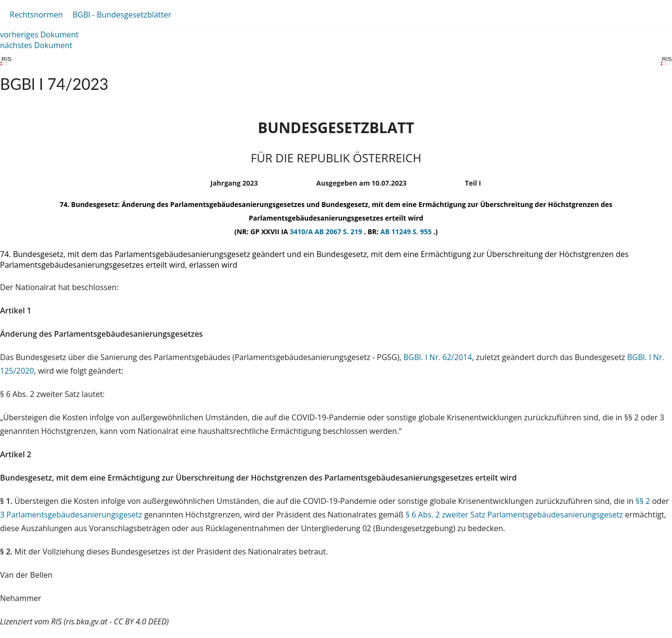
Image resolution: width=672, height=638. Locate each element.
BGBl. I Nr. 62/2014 (438, 357)
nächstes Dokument (36, 45)
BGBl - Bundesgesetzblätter (122, 15)
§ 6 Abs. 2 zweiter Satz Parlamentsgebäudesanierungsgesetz (514, 515)
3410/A (302, 232)
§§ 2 (643, 501)
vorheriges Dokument (39, 34)
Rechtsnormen (36, 15)
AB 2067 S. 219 (339, 232)
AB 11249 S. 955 (407, 232)
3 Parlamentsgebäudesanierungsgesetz (71, 515)
